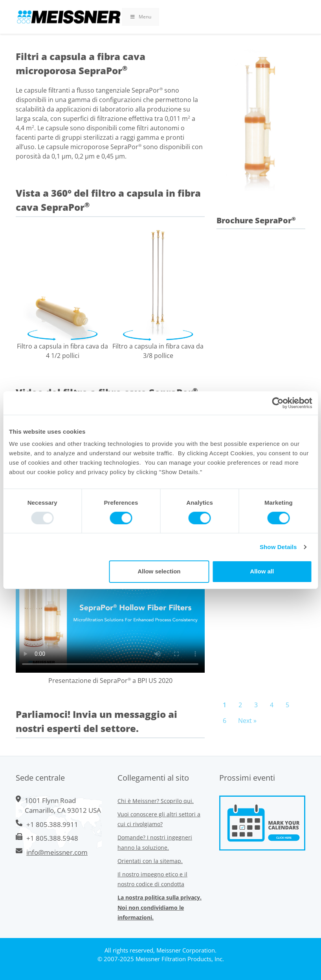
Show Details (278, 547)
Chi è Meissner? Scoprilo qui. (156, 801)
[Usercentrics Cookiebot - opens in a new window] (278, 403)
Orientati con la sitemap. (150, 861)
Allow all (262, 571)
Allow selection (159, 571)
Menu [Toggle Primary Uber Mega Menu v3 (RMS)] (140, 17)
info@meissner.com (57, 852)
